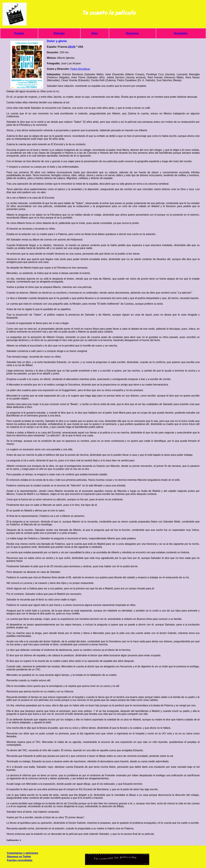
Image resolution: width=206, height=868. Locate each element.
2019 (72, 47)
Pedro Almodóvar (80, 69)
